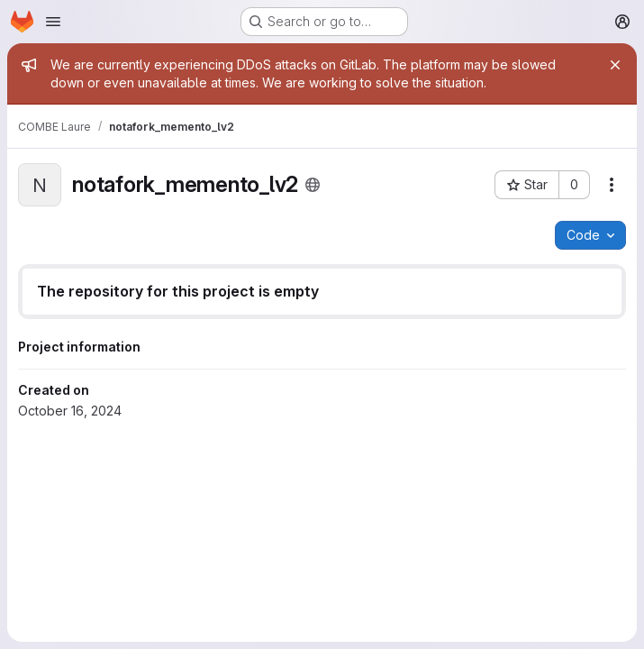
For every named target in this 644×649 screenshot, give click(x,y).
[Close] (615, 65)
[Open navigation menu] (53, 22)
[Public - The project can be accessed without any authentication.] (313, 185)
